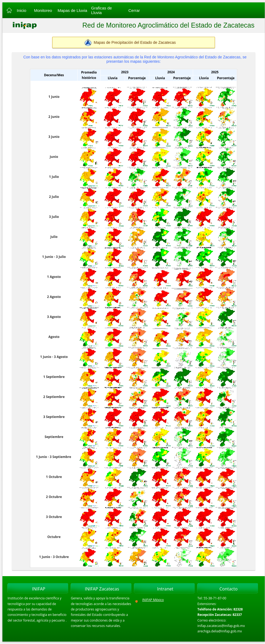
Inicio (21, 10)
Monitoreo (43, 10)
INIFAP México (153, 600)
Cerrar (134, 10)
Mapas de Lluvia (72, 10)
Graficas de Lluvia (102, 10)
